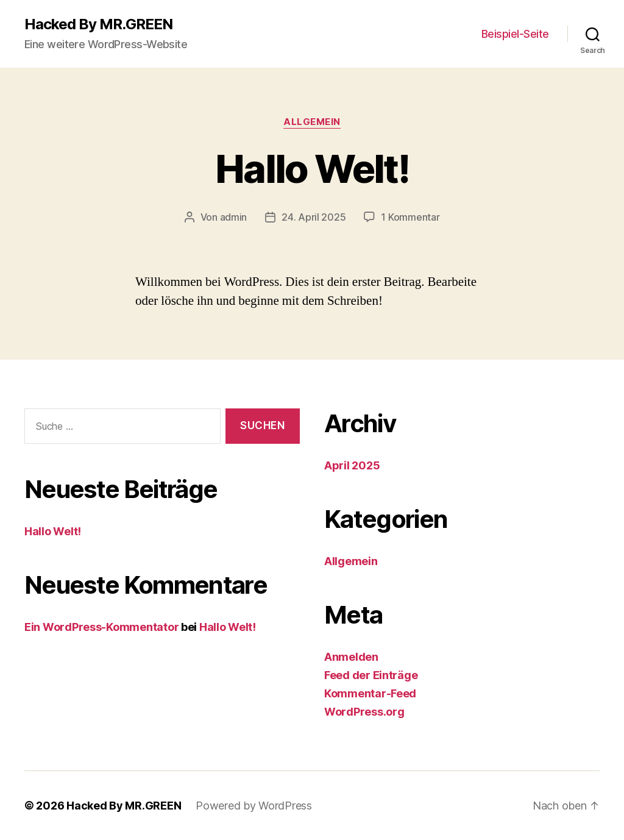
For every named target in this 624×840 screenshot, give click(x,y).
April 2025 (352, 465)
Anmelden (351, 657)
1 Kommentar (410, 217)
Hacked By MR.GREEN (98, 24)
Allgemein (312, 122)
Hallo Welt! (312, 169)
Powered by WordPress (254, 806)
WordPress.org (364, 712)
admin (234, 217)
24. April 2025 (314, 217)
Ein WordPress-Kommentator (101, 627)
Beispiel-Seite (515, 34)
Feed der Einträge (371, 675)
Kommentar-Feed (370, 693)
